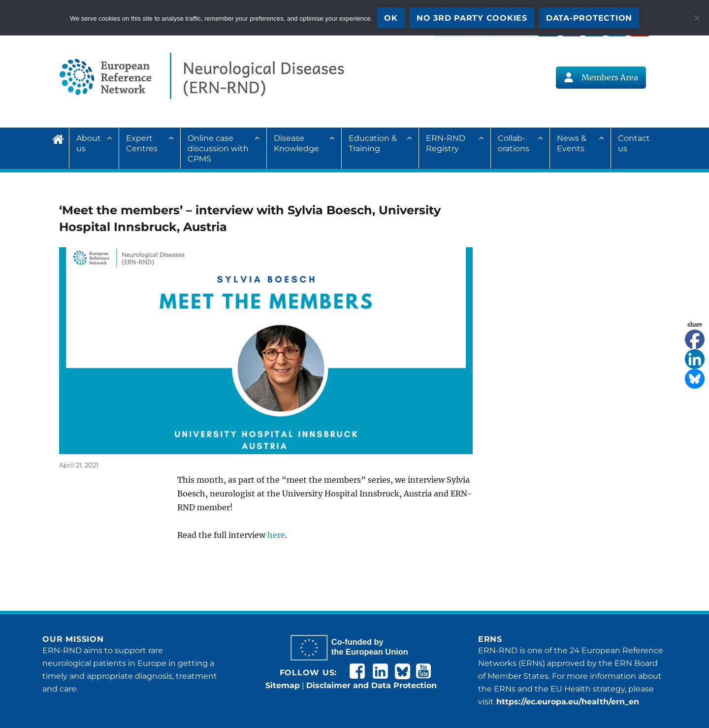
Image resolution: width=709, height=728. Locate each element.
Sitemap (283, 685)
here (276, 535)
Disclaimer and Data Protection (371, 685)
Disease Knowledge (296, 143)
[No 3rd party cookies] (697, 18)
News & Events (572, 143)
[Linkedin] (695, 359)
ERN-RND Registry (446, 143)
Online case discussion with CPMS (218, 149)
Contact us (634, 143)
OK (391, 18)
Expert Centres (142, 143)
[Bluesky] (695, 379)
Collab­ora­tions (514, 143)
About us (89, 143)
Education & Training (373, 143)
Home (61, 138)
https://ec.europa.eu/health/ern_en (566, 702)
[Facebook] (695, 339)
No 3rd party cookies (472, 18)
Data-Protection (589, 18)
